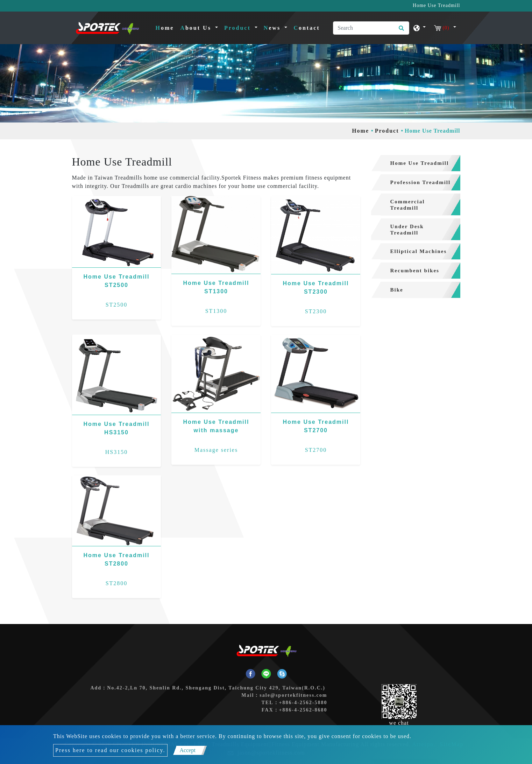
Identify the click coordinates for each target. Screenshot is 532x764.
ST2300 (316, 311)
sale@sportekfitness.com (293, 695)
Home (166, 27)
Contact (307, 28)
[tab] (416, 163)
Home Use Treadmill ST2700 (316, 426)
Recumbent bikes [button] (415, 271)
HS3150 (116, 452)
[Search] (371, 28)
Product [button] (239, 28)
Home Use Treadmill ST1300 (216, 287)
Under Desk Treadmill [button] (407, 230)
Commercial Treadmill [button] (408, 205)
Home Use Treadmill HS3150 (117, 428)
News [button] (273, 28)
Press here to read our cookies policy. (110, 750)
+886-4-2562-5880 (303, 703)
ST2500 (117, 305)
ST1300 (216, 311)
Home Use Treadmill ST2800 (117, 559)
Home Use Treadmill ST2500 (117, 281)
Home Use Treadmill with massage (216, 426)
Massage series (216, 450)
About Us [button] (197, 28)
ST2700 (316, 450)
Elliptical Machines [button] (419, 251)
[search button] (400, 30)
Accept (188, 750)
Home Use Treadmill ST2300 (316, 288)
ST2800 (117, 583)
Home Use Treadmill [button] (420, 163)
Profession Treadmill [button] (421, 182)
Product (387, 131)
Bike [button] (397, 290)
